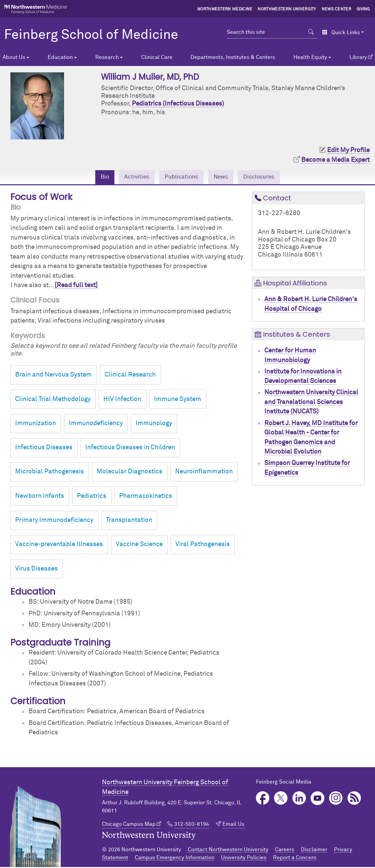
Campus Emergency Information (175, 859)
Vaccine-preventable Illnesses (59, 545)
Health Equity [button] (310, 57)
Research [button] (107, 57)
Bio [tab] (98, 177)
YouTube (317, 799)
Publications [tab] (180, 177)
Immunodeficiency (96, 424)
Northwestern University (287, 9)
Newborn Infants (40, 497)
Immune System (178, 400)
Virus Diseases (36, 569)
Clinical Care (157, 57)
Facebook (263, 799)
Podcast (354, 799)
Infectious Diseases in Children (130, 448)
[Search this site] (266, 32)
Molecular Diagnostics (129, 473)
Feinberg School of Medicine (91, 35)
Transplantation (129, 521)
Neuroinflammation (204, 473)
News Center (337, 9)
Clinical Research (130, 376)
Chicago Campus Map (129, 825)
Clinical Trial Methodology (53, 400)
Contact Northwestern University (228, 851)
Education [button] (60, 57)
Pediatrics (92, 497)
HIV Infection (122, 400)
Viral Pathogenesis (203, 545)
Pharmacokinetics (146, 497)
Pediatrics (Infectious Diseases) (178, 104)
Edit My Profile (348, 150)
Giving (363, 9)
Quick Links (341, 32)
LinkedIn (299, 799)
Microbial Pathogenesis (49, 473)
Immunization (36, 424)
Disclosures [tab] (264, 177)
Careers (285, 851)
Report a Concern (295, 859)
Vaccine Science (139, 545)
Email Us (233, 825)
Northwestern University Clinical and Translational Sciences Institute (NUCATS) (311, 403)
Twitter (281, 799)
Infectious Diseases (44, 448)
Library (358, 57)
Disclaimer (314, 851)
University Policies (244, 859)
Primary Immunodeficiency (54, 521)
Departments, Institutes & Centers (233, 57)
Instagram (336, 799)
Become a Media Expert (335, 160)
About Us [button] (14, 57)
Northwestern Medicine (225, 9)
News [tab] (223, 177)
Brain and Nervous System (53, 376)
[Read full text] (76, 286)
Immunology (154, 424)
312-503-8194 (192, 825)
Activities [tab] (132, 177)
